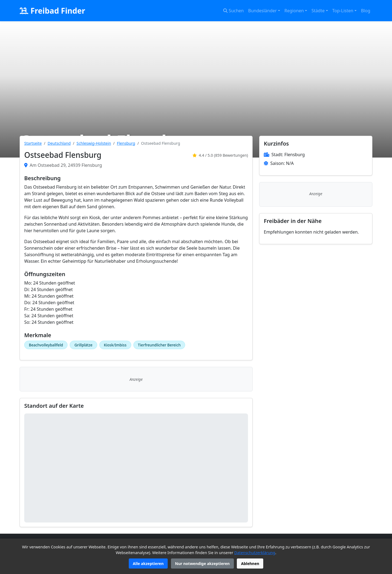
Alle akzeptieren (148, 564)
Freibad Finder (52, 11)
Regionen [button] (294, 11)
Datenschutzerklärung (255, 553)
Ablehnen (250, 564)
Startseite (33, 143)
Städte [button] (318, 11)
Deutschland (59, 143)
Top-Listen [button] (343, 11)
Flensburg (126, 143)
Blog (366, 11)
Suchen (233, 11)
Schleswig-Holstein (94, 143)
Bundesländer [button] (263, 11)
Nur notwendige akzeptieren (202, 564)
